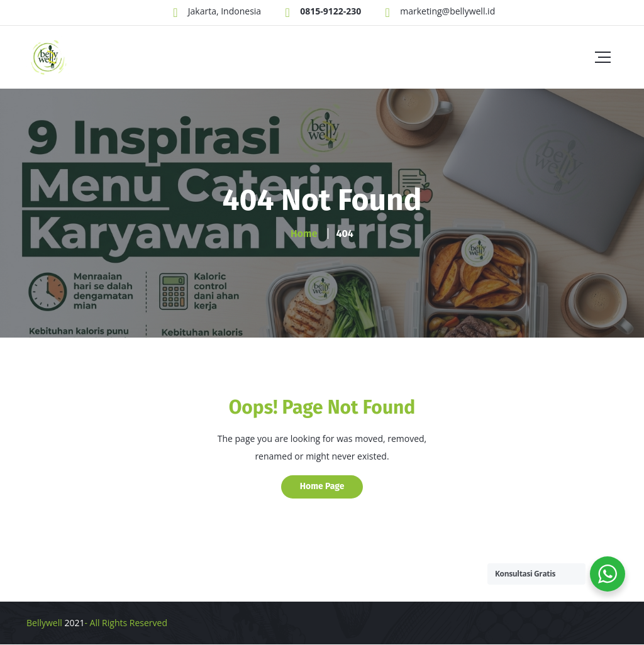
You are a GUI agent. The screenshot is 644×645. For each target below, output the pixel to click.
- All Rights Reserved (126, 623)
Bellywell (44, 623)
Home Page (322, 486)
